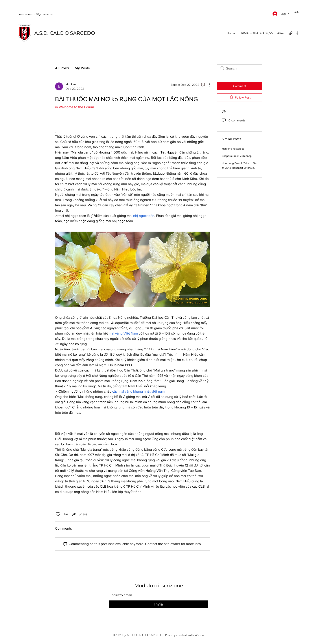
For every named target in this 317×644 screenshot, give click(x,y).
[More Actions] (207, 85)
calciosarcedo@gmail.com (35, 14)
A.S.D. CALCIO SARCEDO (65, 33)
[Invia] (158, 604)
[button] (297, 14)
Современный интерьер (237, 156)
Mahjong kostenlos (233, 149)
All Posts (62, 68)
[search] (240, 68)
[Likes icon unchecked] (58, 514)
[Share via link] (79, 514)
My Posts (82, 68)
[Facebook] (297, 33)
